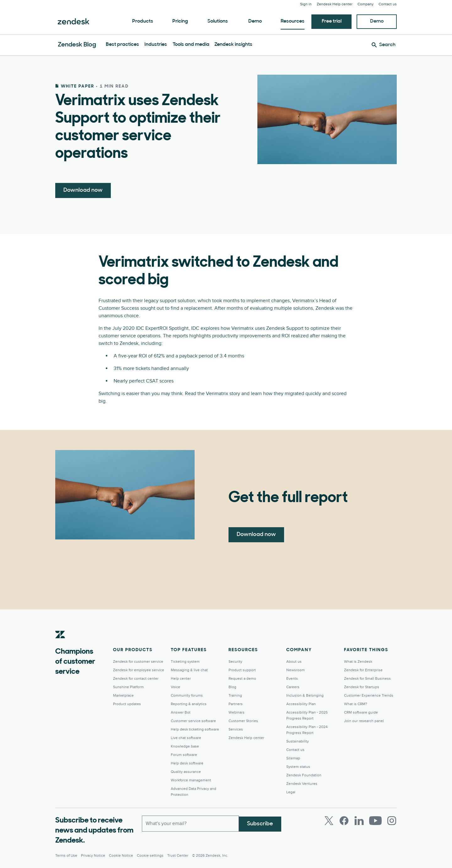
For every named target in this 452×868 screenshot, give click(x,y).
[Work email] (190, 823)
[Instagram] (392, 821)
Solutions (218, 21)
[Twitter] (329, 821)
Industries (156, 45)
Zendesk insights (233, 45)
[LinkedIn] (359, 821)
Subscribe (260, 823)
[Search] (384, 45)
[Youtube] (375, 821)
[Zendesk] (60, 644)
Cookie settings (150, 856)
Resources (293, 21)
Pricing (180, 21)
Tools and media (191, 45)
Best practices (122, 45)
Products (143, 21)
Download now (83, 190)
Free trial (332, 21)
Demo (255, 21)
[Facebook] (344, 821)
